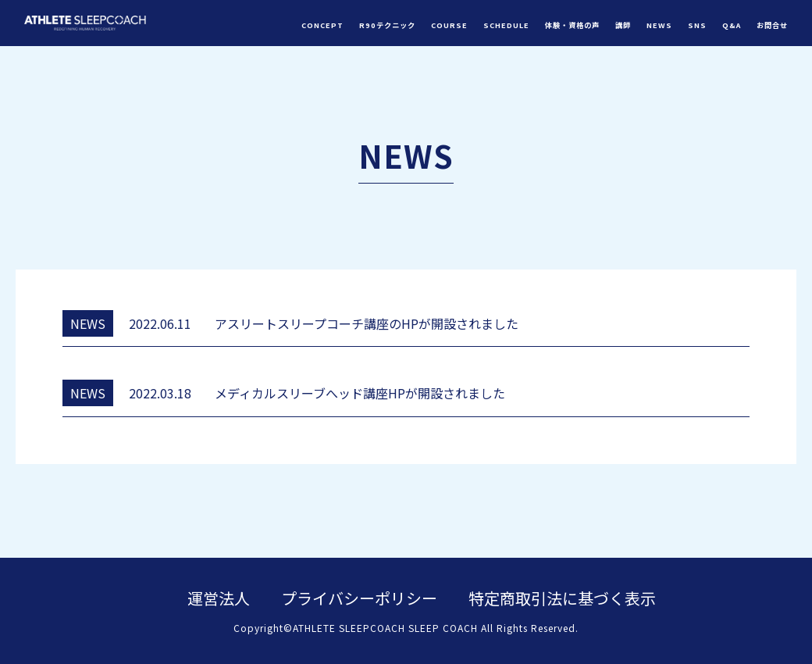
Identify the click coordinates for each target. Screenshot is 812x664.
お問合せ (772, 25)
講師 (623, 25)
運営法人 (219, 598)
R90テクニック (387, 25)
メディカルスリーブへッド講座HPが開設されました (360, 393)
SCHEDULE (506, 25)
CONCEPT (322, 25)
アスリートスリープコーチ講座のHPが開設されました (367, 323)
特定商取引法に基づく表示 (562, 598)
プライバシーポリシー (359, 598)
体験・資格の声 (572, 25)
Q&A (732, 25)
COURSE (449, 25)
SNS (697, 25)
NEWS (659, 25)
